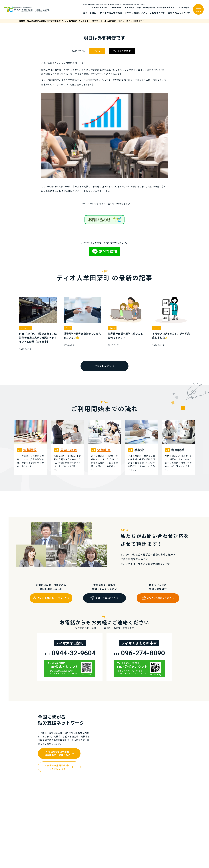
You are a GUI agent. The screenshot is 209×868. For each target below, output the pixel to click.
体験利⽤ (104, 450)
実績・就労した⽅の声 (179, 13)
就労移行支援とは (99, 7)
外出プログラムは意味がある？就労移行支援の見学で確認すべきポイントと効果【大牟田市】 (38, 337)
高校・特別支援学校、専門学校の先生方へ (156, 7)
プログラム (25, 328)
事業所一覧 (129, 7)
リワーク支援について (136, 13)
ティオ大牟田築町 (122, 51)
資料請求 (30, 450)
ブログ (97, 51)
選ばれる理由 (90, 13)
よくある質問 (183, 7)
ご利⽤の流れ (116, 7)
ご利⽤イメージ (157, 13)
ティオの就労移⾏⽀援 (111, 13)
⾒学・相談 (69, 450)
